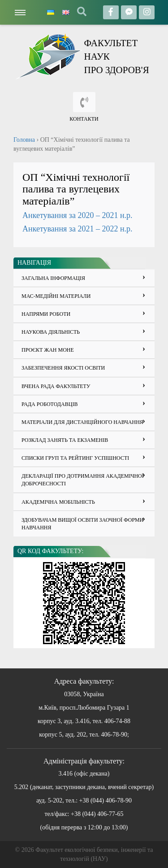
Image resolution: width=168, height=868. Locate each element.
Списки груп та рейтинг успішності (75, 458)
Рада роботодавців (50, 404)
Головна (24, 140)
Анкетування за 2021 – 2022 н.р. (78, 229)
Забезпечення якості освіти (63, 368)
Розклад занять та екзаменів (65, 440)
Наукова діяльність (51, 332)
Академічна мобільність (58, 502)
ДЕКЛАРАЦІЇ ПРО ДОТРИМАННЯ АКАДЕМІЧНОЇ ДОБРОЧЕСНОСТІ (83, 480)
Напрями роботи (46, 314)
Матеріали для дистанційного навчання (82, 422)
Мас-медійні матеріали (56, 296)
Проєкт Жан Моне (48, 350)
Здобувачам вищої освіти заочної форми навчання (82, 524)
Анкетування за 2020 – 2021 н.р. (78, 215)
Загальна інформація (53, 278)
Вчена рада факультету (56, 386)
